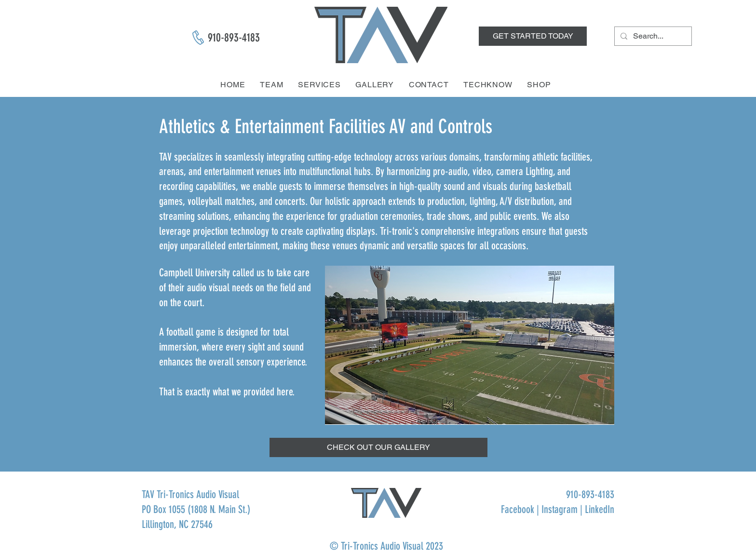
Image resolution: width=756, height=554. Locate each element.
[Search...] (652, 36)
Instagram (560, 509)
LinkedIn (600, 509)
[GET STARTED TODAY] (533, 36)
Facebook (518, 509)
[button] (378, 447)
